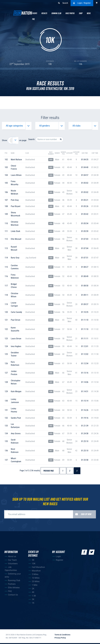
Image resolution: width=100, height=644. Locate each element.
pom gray (15, 201)
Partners (12, 585)
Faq (33, 19)
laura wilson (16, 176)
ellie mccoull (16, 240)
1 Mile (35, 586)
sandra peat (16, 419)
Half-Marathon (38, 568)
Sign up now (82, 515)
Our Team (12, 561)
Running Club (56, 13)
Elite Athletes (14, 588)
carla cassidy (16, 313)
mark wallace (16, 160)
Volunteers (13, 564)
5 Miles (35, 575)
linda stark (15, 232)
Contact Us (13, 596)
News (89, 13)
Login (58, 557)
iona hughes (16, 347)
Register (59, 561)
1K (33, 604)
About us (12, 557)
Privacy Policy (60, 639)
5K (33, 561)
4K (33, 593)
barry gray (15, 258)
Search (63, 3)
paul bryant (16, 207)
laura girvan (16, 339)
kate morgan (16, 392)
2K (33, 589)
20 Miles (36, 582)
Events (35, 13)
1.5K (34, 597)
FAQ (10, 592)
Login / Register (82, 3)
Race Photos (70, 13)
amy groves (16, 434)
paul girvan (16, 321)
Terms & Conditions (62, 635)
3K (33, 600)
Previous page (50, 472)
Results (44, 13)
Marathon (36, 571)
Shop (81, 13)
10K (34, 564)
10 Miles (36, 579)
